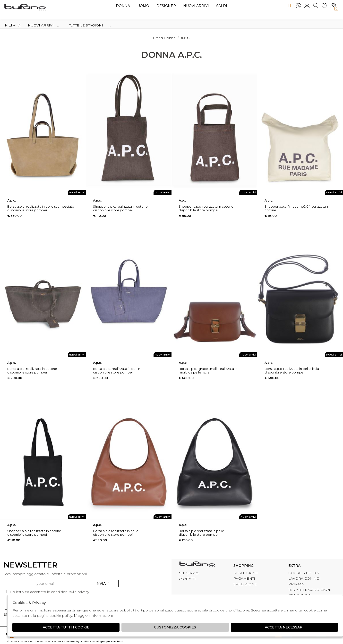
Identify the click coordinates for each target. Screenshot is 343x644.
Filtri (13, 25)
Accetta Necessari (284, 627)
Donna (123, 6)
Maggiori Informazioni (93, 615)
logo (25, 7)
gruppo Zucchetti (112, 641)
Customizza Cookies (175, 627)
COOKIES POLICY (304, 573)
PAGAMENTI (244, 578)
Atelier (85, 641)
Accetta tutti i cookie (66, 627)
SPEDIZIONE (245, 584)
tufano (197, 565)
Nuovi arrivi (196, 6)
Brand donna (164, 38)
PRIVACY (296, 584)
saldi (222, 6)
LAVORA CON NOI (304, 578)
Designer (166, 6)
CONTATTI (187, 579)
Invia (103, 584)
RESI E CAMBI (246, 573)
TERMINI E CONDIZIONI (310, 590)
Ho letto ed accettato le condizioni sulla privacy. (47, 592)
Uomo (143, 6)
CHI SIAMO (189, 573)
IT (290, 5)
